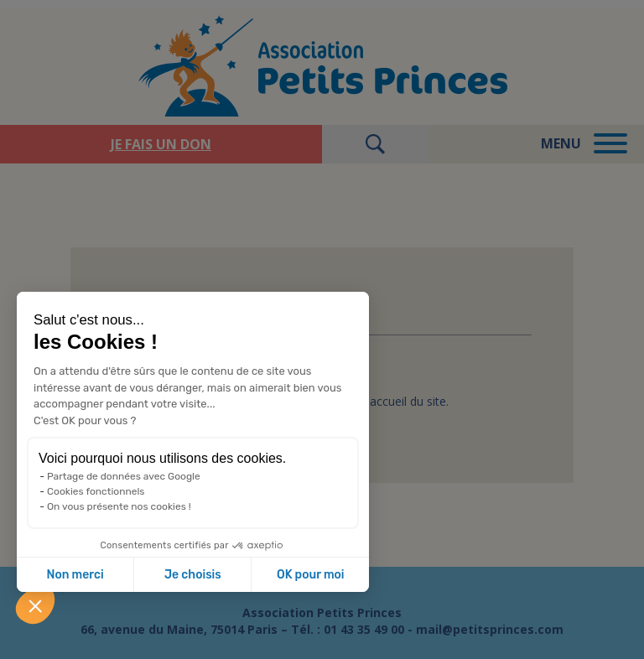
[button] (35, 605)
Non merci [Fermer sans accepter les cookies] (75, 575)
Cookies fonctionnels (96, 491)
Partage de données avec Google (124, 476)
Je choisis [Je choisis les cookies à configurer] (193, 575)
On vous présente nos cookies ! (119, 506)
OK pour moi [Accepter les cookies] (311, 575)
